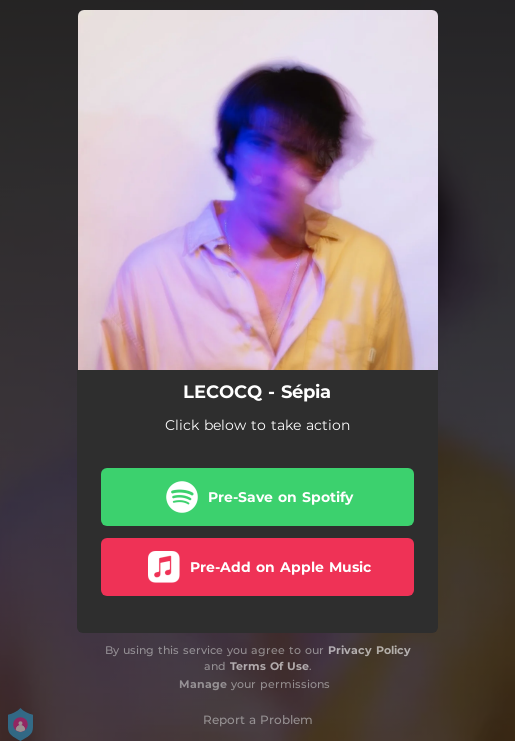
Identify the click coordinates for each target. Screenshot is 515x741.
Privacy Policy (369, 650)
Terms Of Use (269, 666)
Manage (203, 684)
